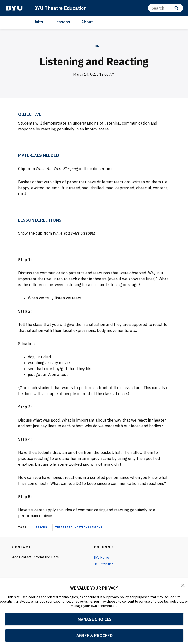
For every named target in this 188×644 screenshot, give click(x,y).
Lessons (62, 22)
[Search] (165, 8)
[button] (183, 585)
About (87, 22)
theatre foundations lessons (79, 527)
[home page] (14, 8)
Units (38, 22)
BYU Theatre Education (62, 8)
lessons (41, 527)
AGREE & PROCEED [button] (94, 636)
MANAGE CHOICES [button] (94, 619)
